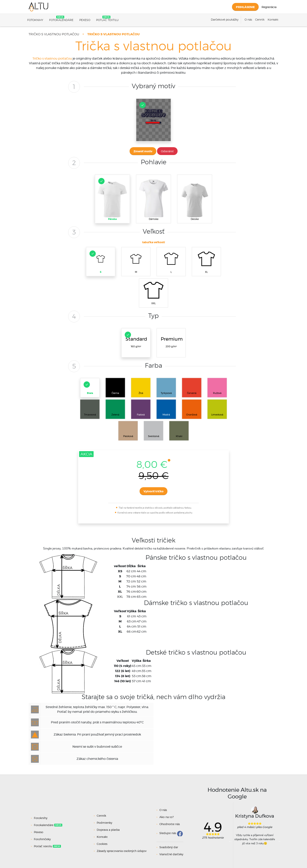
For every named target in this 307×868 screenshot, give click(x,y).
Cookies (102, 844)
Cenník (260, 20)
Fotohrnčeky (43, 839)
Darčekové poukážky (225, 20)
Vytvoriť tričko (153, 492)
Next (279, 841)
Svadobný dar (169, 847)
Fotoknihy (35, 20)
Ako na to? (167, 817)
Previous (230, 841)
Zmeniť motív (143, 151)
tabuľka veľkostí (153, 242)
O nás (248, 20)
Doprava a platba (108, 830)
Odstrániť (167, 151)
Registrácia (269, 7)
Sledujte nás (168, 834)
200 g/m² (172, 342)
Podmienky (104, 823)
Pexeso (85, 20)
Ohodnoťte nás (170, 824)
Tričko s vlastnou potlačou (54, 34)
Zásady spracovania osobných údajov (122, 851)
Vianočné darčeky (171, 854)
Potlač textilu (107, 20)
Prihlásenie (245, 7)
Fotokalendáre (61, 20)
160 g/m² (136, 340)
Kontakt (273, 20)
